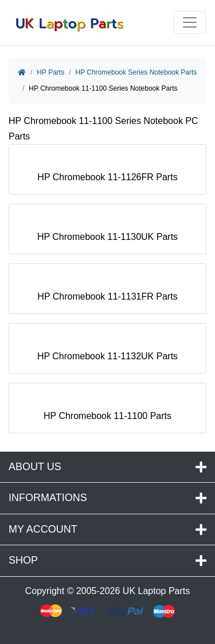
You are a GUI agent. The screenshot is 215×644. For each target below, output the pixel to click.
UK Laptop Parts (156, 591)
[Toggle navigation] (190, 22)
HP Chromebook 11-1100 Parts (107, 411)
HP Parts (50, 72)
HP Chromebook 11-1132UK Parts (107, 351)
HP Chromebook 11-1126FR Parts (107, 172)
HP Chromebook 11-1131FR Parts (107, 291)
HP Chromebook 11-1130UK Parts (107, 232)
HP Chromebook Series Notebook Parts (136, 72)
